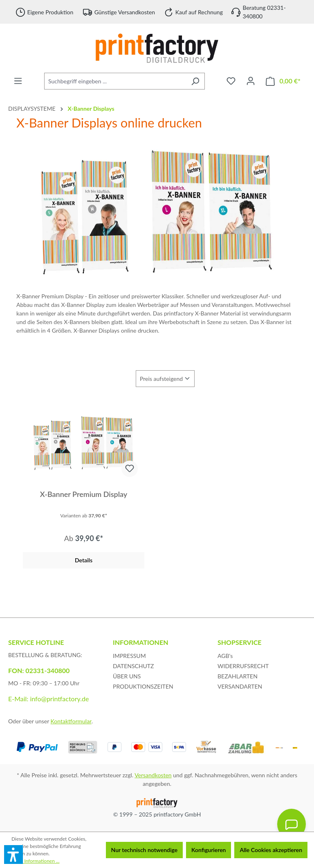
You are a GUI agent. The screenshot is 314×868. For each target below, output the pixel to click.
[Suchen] (195, 81)
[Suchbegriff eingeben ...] (115, 81)
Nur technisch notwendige (145, 850)
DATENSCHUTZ (133, 666)
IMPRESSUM (129, 656)
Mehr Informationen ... (35, 861)
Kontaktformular (71, 721)
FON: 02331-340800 (39, 670)
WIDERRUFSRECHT (243, 666)
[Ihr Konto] (251, 81)
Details (84, 560)
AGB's (225, 656)
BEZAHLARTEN (238, 676)
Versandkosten (153, 775)
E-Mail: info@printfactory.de (48, 699)
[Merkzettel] (231, 81)
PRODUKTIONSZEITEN (143, 686)
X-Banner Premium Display (84, 494)
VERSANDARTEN (240, 686)
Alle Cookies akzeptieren (271, 850)
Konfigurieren (209, 850)
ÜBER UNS (127, 676)
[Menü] (18, 81)
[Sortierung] (165, 379)
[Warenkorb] (283, 81)
